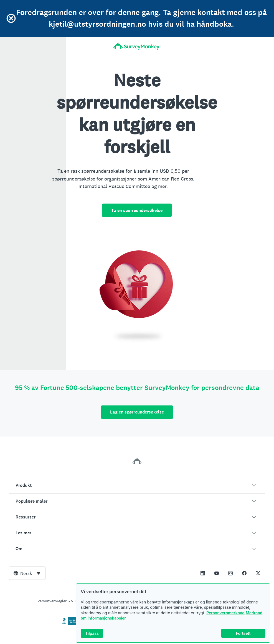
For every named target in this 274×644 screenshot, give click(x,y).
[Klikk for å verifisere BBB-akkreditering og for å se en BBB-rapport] (71, 624)
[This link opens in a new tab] (203, 573)
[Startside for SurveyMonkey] (137, 46)
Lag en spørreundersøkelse (137, 412)
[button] (137, 485)
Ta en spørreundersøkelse (137, 210)
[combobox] (27, 573)
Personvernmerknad (225, 613)
